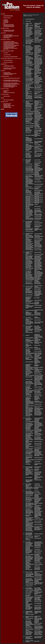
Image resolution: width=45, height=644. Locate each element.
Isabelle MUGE (37, 462)
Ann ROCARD (37, 556)
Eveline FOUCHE (38, 245)
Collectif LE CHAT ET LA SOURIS (30, 370)
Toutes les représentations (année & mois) (12, 78)
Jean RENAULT (37, 547)
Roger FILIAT (28, 242)
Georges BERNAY (29, 66)
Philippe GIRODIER (29, 268)
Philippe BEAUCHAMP (28, 56)
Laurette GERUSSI (38, 263)
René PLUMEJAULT (30, 512)
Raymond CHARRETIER (28, 122)
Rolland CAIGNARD (38, 107)
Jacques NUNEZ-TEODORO (29, 481)
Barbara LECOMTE (38, 383)
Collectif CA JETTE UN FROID (38, 103)
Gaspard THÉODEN (30, 597)
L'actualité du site (7, 106)
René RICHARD (29, 551)
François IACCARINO (30, 310)
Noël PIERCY (28, 509)
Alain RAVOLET (37, 544)
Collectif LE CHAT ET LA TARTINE (39, 370)
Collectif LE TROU (29, 379)
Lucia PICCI (37, 506)
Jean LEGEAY (28, 385)
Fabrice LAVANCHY (29, 362)
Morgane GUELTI (29, 276)
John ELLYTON (37, 224)
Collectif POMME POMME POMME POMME (38, 515)
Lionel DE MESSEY (29, 171)
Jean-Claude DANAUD (28, 162)
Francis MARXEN (38, 429)
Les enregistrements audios (9, 26)
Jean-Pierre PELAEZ (38, 498)
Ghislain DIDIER (29, 193)
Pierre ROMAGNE (29, 559)
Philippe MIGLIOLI (38, 443)
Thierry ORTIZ (28, 489)
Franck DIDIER (37, 192)
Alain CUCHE (28, 156)
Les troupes (6, 23)
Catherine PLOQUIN (38, 511)
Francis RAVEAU (29, 544)
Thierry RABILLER (38, 542)
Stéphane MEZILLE (29, 439)
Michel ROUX (28, 567)
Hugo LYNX (28, 416)
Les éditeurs (6, 53)
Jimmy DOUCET (38, 206)
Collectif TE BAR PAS (30, 590)
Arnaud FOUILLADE (30, 246)
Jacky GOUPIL (37, 271)
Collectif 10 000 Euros (30, 19)
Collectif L (28, 335)
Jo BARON (28, 51)
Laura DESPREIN (38, 186)
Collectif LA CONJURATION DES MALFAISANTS (30, 340)
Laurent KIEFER (38, 327)
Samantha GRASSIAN (39, 273)
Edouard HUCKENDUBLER (29, 300)
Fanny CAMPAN (38, 110)
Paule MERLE (28, 437)
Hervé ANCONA (29, 34)
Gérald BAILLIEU (38, 47)
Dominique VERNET (38, 626)
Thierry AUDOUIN (29, 40)
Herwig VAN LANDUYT (37, 622)
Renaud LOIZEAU (38, 413)
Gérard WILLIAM (38, 638)
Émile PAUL (37, 497)
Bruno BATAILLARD (29, 53)
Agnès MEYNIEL (38, 438)
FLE (4, 24)
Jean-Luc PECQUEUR (30, 498)
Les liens (5, 91)
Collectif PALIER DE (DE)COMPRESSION (30, 492)
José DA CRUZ (37, 160)
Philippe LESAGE (38, 404)
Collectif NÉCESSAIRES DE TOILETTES (29, 470)
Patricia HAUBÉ (37, 289)
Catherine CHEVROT (30, 126)
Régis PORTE (37, 517)
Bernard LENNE (38, 391)
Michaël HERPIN (38, 292)
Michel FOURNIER (38, 246)
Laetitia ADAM (37, 27)
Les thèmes (6, 21)
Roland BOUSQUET (38, 89)
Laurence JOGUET (29, 322)
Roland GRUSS (29, 275)
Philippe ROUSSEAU (30, 564)
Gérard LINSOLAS (38, 412)
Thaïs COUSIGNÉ (38, 154)
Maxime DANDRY (38, 162)
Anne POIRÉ (28, 513)
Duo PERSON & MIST (30, 504)
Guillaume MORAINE (30, 452)
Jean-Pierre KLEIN (38, 329)
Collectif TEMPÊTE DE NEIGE (38, 590)
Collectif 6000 (28, 21)
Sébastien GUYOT (29, 284)
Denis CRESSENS (38, 155)
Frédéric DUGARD (29, 215)
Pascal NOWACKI (38, 480)
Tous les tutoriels (7, 96)
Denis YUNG (37, 641)
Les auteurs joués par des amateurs (10, 83)
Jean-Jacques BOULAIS (28, 85)
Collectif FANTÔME (38, 234)
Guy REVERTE (37, 549)
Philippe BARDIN (38, 49)
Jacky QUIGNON (38, 538)
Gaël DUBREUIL (38, 211)
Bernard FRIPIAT (38, 248)
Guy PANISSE (37, 492)
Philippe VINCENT (29, 632)
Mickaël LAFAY (37, 345)
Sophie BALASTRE (29, 48)
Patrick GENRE (37, 261)
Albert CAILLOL (29, 108)
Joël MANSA (37, 420)
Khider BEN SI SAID (38, 62)
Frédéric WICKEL (29, 637)
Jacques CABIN (29, 107)
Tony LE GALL (37, 372)
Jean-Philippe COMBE (30, 135)
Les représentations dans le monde (10, 86)
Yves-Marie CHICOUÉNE (37, 126)
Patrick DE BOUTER (38, 169)
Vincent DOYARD (29, 210)
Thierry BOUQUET (38, 87)
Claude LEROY (29, 396)
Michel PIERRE (37, 509)
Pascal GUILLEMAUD (30, 277)
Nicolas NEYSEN (29, 468)
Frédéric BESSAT (38, 69)
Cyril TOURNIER (38, 604)
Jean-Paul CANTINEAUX (37, 111)
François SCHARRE (30, 575)
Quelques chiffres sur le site (9, 105)
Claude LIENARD (29, 412)
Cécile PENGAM (29, 500)
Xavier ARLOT (28, 38)
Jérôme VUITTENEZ (38, 634)
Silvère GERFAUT (38, 262)
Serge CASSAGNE (29, 114)
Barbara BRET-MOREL (37, 93)
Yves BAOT (37, 48)
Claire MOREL (28, 454)
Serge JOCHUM (38, 320)
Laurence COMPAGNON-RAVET (37, 135)
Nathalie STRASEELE (39, 583)
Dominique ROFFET (38, 557)
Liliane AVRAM (37, 42)
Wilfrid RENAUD (38, 546)
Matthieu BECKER (38, 59)
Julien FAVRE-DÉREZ (39, 236)
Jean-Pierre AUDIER (38, 39)
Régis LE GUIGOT (38, 374)
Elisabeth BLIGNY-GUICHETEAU (29, 74)
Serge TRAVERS (29, 607)
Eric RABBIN (28, 542)
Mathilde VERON (29, 628)
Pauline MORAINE (38, 452)
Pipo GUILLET (37, 277)
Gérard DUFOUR (29, 214)
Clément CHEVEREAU (37, 124)
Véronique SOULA (29, 580)
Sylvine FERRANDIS (38, 239)
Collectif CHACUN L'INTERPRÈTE (38, 116)
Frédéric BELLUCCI (38, 61)
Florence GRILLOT (38, 274)
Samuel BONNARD (29, 78)
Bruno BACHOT (29, 47)
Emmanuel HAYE (29, 291)
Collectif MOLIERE (29, 449)
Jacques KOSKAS (38, 330)
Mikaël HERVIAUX (29, 293)
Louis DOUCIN (37, 208)
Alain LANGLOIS (29, 356)
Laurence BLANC (38, 72)
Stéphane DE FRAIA (38, 170)
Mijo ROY (27, 568)
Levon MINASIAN (38, 445)
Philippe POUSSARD (30, 527)
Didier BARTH (28, 52)
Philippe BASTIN (38, 52)
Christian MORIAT (38, 454)
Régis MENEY (28, 434)
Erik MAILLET (37, 419)
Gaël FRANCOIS (29, 247)
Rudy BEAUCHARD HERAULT (38, 56)
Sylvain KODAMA (29, 330)
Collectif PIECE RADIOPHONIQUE (38, 508)
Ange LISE (28, 413)
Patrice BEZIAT (29, 70)
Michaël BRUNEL (38, 97)
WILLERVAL (28, 638)
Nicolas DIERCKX (29, 194)
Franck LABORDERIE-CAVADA (29, 345)
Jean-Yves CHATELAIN (37, 122)
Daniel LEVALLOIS (38, 406)
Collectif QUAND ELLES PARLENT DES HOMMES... (29, 534)
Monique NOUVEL (29, 480)
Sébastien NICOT (38, 473)
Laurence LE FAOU (38, 371)
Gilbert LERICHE (38, 394)
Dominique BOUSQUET (28, 89)
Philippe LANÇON (38, 354)
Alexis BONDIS (29, 77)
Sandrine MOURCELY (30, 460)
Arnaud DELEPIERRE (39, 178)
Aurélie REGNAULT (29, 546)
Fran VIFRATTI (28, 631)
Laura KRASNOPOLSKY (29, 332)
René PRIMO (37, 528)
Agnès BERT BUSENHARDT (37, 66)
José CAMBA (28, 110)
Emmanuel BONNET (38, 79)
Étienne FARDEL (29, 235)
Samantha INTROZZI (30, 315)
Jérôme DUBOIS (38, 210)
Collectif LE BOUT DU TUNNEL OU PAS (30, 368)
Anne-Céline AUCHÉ (30, 39)
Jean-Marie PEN (38, 499)
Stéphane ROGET (29, 558)
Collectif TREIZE (38, 607)
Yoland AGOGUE (38, 30)
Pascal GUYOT (37, 283)
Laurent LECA (37, 381)
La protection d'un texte (8, 74)
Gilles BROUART (29, 97)
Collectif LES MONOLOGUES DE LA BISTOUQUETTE (30, 402)
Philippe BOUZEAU (38, 91)
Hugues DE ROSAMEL (37, 172)
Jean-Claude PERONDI (37, 502)
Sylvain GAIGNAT (38, 252)
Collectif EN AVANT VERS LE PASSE (29, 229)
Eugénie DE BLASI (29, 169)
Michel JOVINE (37, 323)
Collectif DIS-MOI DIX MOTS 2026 (39, 202)
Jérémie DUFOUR (38, 214)
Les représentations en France (9, 85)
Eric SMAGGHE (29, 579)
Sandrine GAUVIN (38, 259)
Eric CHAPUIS (37, 119)
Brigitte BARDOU (29, 50)
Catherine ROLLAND (38, 558)
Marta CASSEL (37, 114)
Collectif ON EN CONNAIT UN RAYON (30, 487)
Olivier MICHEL (29, 443)
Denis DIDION (37, 193)
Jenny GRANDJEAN (38, 272)
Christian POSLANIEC (39, 519)
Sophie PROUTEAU (38, 529)
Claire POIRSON (38, 513)
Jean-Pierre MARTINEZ (37, 428)
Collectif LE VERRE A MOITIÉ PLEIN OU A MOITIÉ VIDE (39, 379)
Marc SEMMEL (29, 576)
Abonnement (6, 49)
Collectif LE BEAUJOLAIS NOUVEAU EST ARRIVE (38, 362)
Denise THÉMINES (38, 595)
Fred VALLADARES (29, 618)
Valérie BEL (28, 60)
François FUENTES (29, 250)
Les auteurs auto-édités (8, 62)
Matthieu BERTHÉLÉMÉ (29, 68)
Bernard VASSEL (29, 623)
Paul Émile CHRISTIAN (28, 129)
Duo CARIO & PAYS (30, 113)
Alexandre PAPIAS (29, 494)
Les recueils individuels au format (11, 36)
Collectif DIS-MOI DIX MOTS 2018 (30, 196)
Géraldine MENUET (38, 434)
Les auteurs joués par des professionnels (11, 84)
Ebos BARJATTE (38, 50)
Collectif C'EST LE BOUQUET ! (38, 101)
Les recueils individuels (8, 35)
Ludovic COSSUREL (38, 146)
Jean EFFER (37, 221)
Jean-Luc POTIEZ (38, 521)
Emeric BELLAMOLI (38, 60)
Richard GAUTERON (30, 259)
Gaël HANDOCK (38, 288)
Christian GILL (28, 265)
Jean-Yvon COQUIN (38, 141)
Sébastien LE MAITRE (39, 375)
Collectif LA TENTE (29, 343)
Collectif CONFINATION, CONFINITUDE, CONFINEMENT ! (29, 139)
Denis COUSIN (29, 155)
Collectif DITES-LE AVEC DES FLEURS (30, 204)
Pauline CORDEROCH (28, 145)
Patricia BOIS (37, 75)
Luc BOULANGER (38, 85)
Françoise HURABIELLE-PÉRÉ (30, 305)
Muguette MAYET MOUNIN (38, 432)
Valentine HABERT (29, 286)
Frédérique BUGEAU (38, 98)
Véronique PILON (29, 510)
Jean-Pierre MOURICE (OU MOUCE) (29, 462)
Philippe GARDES (38, 256)
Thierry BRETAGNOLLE (29, 95)
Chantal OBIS (37, 484)
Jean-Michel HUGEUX (30, 303)
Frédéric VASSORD (38, 623)
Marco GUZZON (38, 284)
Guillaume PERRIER (38, 503)
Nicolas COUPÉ (29, 152)
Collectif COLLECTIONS (37, 133)
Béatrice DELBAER (29, 177)
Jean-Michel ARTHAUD (37, 38)
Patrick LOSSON (29, 415)
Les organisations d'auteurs (9, 47)
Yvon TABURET (29, 588)
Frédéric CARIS (37, 113)
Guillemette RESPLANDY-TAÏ (29, 550)
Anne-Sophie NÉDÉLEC (37, 470)
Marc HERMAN (29, 292)
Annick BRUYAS (29, 98)
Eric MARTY (28, 429)
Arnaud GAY (28, 260)
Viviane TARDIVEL (29, 589)
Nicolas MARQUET (38, 424)
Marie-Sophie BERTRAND (37, 68)
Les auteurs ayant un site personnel (10, 42)
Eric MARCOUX (29, 423)
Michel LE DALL (29, 371)
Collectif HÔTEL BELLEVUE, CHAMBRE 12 (29, 298)
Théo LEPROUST (38, 393)
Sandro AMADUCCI (29, 33)
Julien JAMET (28, 317)
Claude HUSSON (38, 307)
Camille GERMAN (29, 263)
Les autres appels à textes (9, 31)
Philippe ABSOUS (29, 27)
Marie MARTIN (28, 426)
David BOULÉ (28, 87)
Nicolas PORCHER (29, 517)
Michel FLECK (37, 242)
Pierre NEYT (37, 468)
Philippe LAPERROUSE (29, 359)
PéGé (35, 504)
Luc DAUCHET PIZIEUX (37, 166)
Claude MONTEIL (29, 450)
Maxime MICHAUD (38, 441)
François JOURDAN (29, 323)
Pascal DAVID (37, 167)
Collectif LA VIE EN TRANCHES (38, 343)
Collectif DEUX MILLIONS (37, 188)
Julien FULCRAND (38, 250)
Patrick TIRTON (29, 599)
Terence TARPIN (38, 589)
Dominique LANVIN (29, 357)
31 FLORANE (37, 244)
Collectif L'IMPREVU (30, 338)
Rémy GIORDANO (38, 265)
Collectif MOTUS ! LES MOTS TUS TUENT (29, 458)
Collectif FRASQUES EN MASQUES (30, 248)
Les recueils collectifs (8, 37)
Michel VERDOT (38, 625)
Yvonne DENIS (37, 180)
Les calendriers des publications (10, 68)
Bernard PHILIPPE (29, 506)
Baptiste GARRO (29, 258)
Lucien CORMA (37, 145)
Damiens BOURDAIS (30, 88)
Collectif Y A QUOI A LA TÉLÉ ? (30, 641)
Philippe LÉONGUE (29, 409)
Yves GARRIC (37, 257)
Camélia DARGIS (29, 166)
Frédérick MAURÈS (38, 430)
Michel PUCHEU (29, 530)
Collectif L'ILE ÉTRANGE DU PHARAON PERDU (38, 335)
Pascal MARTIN (37, 426)
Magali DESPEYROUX (29, 186)
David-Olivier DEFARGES (37, 174)
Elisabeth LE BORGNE (37, 365)
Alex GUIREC (37, 280)
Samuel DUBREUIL (29, 212)
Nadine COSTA (29, 147)
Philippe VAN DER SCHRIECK (38, 620)
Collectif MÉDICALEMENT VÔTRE (29, 441)
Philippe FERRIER (38, 240)
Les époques (6, 22)
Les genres (6, 20)
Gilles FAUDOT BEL (30, 236)
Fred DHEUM (28, 192)
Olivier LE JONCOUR (30, 375)
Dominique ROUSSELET (28, 566)
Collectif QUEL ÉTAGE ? (37, 536)
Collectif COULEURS (38, 150)
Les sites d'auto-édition (8, 60)
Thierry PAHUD (29, 491)
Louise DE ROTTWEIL (30, 174)
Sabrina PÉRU (28, 505)
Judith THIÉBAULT (38, 597)
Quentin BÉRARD (38, 70)
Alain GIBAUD (28, 264)
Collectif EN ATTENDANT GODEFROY (28, 226)
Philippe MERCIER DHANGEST (29, 436)
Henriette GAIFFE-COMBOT (29, 252)
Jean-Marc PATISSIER (37, 496)
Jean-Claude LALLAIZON (28, 352)
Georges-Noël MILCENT (28, 445)
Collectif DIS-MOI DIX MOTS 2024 (30, 202)
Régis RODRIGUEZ (29, 557)
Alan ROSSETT (37, 561)
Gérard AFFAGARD (38, 29)
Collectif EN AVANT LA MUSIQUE (38, 226)
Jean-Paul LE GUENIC (28, 374)
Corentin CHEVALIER (30, 124)
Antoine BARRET (38, 51)
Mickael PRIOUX (29, 529)
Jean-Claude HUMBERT (37, 303)
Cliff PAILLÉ (37, 491)
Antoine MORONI (29, 455)
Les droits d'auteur (7, 72)
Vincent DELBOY (38, 177)
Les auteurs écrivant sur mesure (10, 46)
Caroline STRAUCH (29, 584)
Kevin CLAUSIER (38, 130)
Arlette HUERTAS (38, 300)
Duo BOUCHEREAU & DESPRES (38, 82)
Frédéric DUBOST (29, 211)
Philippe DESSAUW (29, 188)
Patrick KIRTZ (37, 328)
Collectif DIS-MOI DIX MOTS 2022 (30, 200)
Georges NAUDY (38, 467)
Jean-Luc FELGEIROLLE (29, 239)
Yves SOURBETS (38, 580)
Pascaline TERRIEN (38, 592)
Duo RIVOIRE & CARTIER (29, 553)
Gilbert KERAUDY (29, 326)
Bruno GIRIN (28, 267)
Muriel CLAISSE (29, 130)
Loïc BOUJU (37, 83)
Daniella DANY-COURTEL (37, 164)
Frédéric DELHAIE (29, 180)
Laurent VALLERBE (38, 618)
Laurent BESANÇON (30, 69)
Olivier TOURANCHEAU (29, 604)
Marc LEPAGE (37, 392)
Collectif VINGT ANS (38, 632)
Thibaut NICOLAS (38, 472)
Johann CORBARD (29, 143)
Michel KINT (28, 328)
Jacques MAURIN (29, 432)
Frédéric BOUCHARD (30, 82)
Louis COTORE (29, 148)
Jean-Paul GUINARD (30, 280)
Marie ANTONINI (38, 36)
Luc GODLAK (28, 271)
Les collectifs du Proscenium (9, 30)
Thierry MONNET (38, 449)
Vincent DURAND (38, 217)
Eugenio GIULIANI (38, 268)
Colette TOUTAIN (38, 606)
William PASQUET (29, 495)
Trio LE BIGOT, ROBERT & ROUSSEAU (29, 365)
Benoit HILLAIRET (29, 295)
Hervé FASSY (37, 235)
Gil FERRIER (28, 240)
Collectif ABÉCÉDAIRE (37, 26)
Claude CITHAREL (38, 129)
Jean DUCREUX (29, 213)
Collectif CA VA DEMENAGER (28, 105)
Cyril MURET (28, 464)
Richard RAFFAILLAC (39, 543)
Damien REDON (38, 545)
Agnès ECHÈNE (29, 221)
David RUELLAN (29, 569)
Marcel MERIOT (38, 436)
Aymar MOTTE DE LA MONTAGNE (39, 455)
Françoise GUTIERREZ (37, 281)
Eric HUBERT (37, 298)
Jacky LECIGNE (38, 382)
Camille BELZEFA (29, 62)
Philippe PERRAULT (30, 503)
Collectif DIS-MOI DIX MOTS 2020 (30, 198)
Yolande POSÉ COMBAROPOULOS (30, 519)
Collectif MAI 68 (29, 419)
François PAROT (38, 494)
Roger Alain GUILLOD (30, 278)
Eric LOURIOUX (38, 415)
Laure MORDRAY (29, 453)
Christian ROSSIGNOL (28, 563)
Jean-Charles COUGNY (28, 150)
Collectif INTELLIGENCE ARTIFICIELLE (38, 313)
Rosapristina (28, 560)
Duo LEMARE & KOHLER (29, 389)
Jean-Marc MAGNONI (39, 418)
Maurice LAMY (28, 354)
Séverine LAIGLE (38, 350)
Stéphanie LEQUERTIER (28, 394)
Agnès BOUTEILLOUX (29, 91)
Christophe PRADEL (38, 527)
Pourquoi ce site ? (7, 104)
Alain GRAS (28, 273)
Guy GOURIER (29, 272)
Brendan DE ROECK (30, 172)
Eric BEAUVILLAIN (29, 59)
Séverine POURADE (38, 525)
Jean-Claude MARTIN (39, 425)
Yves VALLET (28, 620)
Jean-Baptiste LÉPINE (39, 409)
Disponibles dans (9, 24)
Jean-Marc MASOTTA (30, 430)
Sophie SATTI (37, 573)
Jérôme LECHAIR (29, 382)
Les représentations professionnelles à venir (12, 81)
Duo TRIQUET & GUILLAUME (29, 609)
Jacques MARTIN (29, 425)
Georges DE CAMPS (30, 170)
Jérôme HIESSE (38, 293)
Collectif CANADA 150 (30, 111)
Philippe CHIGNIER (29, 127)
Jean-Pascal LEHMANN (28, 387)
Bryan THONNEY (29, 598)
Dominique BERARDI (30, 64)
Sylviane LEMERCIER (39, 389)
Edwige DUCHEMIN (38, 212)
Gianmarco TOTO (38, 602)
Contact (2, 109)
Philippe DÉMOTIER (38, 190)
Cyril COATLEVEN (38, 131)
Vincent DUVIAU (38, 219)
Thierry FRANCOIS (38, 247)
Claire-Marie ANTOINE (28, 36)
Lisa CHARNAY (37, 120)
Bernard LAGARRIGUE (37, 348)
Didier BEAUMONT (38, 58)
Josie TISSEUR (37, 599)
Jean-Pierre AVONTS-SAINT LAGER (30, 42)
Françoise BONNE (38, 78)
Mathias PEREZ (37, 500)
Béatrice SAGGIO (29, 572)
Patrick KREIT (37, 332)
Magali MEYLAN (29, 438)
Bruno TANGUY (37, 588)
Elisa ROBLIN (28, 556)
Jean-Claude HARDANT (28, 289)
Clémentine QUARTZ (38, 534)
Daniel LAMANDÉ (38, 352)
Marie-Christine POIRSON (29, 515)
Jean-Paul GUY (29, 283)
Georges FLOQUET (29, 244)
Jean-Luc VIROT (38, 633)
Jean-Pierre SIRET (38, 577)
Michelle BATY (37, 53)
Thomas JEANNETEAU (37, 317)
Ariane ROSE (37, 560)
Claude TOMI (28, 600)
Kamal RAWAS (28, 545)
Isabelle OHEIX (37, 485)
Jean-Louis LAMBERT (30, 353)
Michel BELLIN (28, 61)
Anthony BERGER (38, 64)
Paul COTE (37, 147)
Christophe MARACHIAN (37, 422)
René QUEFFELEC (29, 536)
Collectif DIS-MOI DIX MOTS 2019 (39, 196)
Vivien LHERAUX (29, 410)
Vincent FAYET (37, 237)
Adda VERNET (28, 626)
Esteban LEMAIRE (38, 387)
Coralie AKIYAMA (38, 31)
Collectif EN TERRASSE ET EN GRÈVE (38, 229)
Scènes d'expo (6, 38)
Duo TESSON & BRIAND (37, 593)
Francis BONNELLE (29, 79)
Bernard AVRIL (28, 44)
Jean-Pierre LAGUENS (28, 350)
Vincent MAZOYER (29, 433)
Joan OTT (36, 489)
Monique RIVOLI (38, 553)
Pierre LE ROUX (29, 377)
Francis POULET (38, 523)
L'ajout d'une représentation (9, 87)
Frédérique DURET (29, 218)
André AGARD (28, 30)
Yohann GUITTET (29, 281)
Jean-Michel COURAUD (28, 154)
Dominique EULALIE (30, 231)
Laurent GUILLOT (38, 278)
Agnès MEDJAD (38, 433)
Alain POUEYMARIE (30, 523)
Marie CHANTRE (29, 119)
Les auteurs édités (7, 55)
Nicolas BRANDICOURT (29, 93)
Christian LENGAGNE (30, 391)
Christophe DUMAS (38, 215)
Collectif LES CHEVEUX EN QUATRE (37, 399)
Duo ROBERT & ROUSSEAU (38, 555)
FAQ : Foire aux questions (8, 100)
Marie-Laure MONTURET (37, 450)
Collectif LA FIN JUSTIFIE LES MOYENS (37, 340)
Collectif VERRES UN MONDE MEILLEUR (39, 628)
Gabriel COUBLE (38, 148)
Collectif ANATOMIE (38, 33)
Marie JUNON (28, 324)
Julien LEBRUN (29, 381)
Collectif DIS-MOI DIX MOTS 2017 (39, 194)
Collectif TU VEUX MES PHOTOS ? (38, 609)
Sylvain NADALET (29, 467)
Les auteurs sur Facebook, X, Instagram (11, 43)
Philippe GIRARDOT (38, 266)
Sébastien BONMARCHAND (38, 77)
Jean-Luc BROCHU (38, 95)
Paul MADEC (28, 418)
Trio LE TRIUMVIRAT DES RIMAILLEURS (38, 377)
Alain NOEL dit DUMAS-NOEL (37, 474)
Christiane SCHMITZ (38, 575)
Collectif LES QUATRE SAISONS (38, 402)
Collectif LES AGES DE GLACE (38, 396)
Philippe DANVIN (29, 164)
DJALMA (36, 204)
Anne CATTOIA (29, 115)
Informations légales (7, 107)
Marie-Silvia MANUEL (30, 422)
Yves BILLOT (37, 71)
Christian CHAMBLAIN (39, 118)
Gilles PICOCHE (29, 508)
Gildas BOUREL (38, 88)
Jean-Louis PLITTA (29, 511)
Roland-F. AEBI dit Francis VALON (29, 29)
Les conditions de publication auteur (10, 48)
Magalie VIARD (37, 630)
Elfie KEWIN (37, 326)
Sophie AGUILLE (29, 31)
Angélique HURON (38, 305)
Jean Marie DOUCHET (28, 208)
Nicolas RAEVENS (29, 543)
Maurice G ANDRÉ (38, 34)
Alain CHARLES (29, 120)
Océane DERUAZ (38, 182)
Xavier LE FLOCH (29, 372)
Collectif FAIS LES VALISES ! (29, 234)
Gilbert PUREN (37, 530)
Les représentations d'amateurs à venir (11, 80)
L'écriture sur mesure (8, 69)
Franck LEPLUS (29, 393)
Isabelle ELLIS (28, 224)
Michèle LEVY (37, 408)
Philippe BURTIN (29, 99)
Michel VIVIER (28, 634)
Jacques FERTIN (29, 241)
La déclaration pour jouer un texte (10, 73)
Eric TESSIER (28, 593)
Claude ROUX (37, 566)
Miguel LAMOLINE (38, 353)
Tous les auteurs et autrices (9, 41)
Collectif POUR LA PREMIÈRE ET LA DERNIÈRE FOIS (29, 525)
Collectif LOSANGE (38, 414)
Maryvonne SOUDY (38, 579)
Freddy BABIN (37, 46)
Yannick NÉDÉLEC (29, 472)
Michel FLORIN (29, 245)
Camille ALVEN (37, 32)
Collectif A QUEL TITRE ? (29, 24)
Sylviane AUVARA (38, 40)
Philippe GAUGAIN (38, 258)
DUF (35, 213)
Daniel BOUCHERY (29, 83)
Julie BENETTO (29, 63)
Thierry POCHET (38, 512)
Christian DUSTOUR (30, 219)
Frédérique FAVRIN (29, 237)
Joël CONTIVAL (29, 141)
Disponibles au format (9, 25)
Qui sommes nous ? (7, 103)
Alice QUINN (28, 540)
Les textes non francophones (9, 92)
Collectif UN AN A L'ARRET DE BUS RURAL (29, 612)
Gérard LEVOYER (29, 408)
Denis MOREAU (38, 453)
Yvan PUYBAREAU (29, 531)
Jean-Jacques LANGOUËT (37, 356)
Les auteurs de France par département (11, 45)
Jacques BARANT (29, 49)
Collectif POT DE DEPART (29, 521)
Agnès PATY (28, 497)
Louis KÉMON (28, 327)
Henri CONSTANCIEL (39, 139)
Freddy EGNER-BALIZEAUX (29, 223)
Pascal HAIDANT (29, 288)
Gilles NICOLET (29, 473)
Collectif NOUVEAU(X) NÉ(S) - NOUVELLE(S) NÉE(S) (39, 477)
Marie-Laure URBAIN (30, 614)
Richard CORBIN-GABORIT (38, 143)
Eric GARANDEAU (29, 256)
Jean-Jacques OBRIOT (28, 485)
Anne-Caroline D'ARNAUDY (28, 160)
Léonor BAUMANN (29, 54)
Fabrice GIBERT (38, 264)
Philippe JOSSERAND (39, 322)
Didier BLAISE (28, 72)
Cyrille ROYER (37, 568)
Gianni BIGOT (28, 71)
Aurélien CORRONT (30, 146)
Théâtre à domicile (7, 18)
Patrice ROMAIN (38, 559)
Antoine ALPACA (29, 32)
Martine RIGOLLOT (38, 551)
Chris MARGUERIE (38, 423)
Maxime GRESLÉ (29, 274)
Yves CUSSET (28, 157)
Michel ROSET (28, 561)
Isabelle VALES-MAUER (38, 617)
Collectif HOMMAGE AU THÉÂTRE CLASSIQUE (38, 295)
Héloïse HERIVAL (38, 291)
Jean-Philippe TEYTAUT (28, 595)
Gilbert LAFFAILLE (29, 348)
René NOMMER (29, 477)
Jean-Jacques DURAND (28, 217)
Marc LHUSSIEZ (38, 410)
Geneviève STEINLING (37, 581)
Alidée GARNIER (29, 257)
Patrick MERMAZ (38, 437)
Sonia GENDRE (37, 260)
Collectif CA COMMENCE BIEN (29, 103)
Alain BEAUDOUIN (29, 58)
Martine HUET (28, 302)
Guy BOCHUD (28, 75)
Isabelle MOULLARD (38, 458)
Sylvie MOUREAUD (38, 460)
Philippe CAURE (29, 116)
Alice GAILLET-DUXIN (39, 254)
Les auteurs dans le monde (9, 44)
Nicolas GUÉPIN (38, 276)
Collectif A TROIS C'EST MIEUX (38, 24)
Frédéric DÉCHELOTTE (29, 190)
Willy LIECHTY (37, 411)
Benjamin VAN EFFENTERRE (28, 622)
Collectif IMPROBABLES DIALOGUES (29, 313)
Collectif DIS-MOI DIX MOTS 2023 (39, 200)
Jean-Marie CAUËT (38, 115)
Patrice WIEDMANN (38, 637)
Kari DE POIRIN (38, 171)
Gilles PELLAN (28, 499)
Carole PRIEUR (29, 528)
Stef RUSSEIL (37, 569)
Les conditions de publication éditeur (10, 57)
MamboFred (28, 420)
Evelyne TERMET (29, 592)
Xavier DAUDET (29, 167)
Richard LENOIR (29, 392)
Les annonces (6, 91)
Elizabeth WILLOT (29, 639)
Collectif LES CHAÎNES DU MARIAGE (28, 399)
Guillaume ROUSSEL (39, 564)
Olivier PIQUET (37, 510)
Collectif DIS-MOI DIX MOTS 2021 (39, 198)
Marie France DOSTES (28, 206)
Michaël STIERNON (29, 583)
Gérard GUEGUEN (38, 275)
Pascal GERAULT (29, 262)
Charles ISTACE (38, 315)
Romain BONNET (29, 80)
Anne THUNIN (37, 598)
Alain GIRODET (37, 267)
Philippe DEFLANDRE (39, 176)
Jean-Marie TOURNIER (28, 606)
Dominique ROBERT (30, 555)
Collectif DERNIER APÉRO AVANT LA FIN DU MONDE (29, 182)
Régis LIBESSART (29, 411)
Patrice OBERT (29, 484)
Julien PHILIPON (38, 505)
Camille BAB (28, 46)
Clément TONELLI (38, 600)
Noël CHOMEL (37, 127)
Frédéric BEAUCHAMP (37, 54)
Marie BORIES (37, 80)
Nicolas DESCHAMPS (39, 184)
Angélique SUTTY (29, 586)
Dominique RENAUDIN (28, 547)
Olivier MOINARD (38, 447)
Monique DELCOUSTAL (28, 178)
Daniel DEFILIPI (29, 176)
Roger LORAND (29, 414)
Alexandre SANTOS (29, 573)
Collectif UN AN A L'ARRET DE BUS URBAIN (38, 612)
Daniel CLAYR (28, 131)
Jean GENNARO (29, 261)
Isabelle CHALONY (29, 118)
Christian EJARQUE (38, 223)
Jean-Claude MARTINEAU (28, 428)
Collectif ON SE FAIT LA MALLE (38, 487)
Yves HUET (37, 302)
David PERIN (28, 502)
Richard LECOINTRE (30, 383)
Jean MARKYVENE (29, 424)
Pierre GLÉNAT (29, 270)
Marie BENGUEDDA (38, 63)
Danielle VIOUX (29, 633)
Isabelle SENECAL (38, 576)
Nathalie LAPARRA (38, 357)
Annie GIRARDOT (29, 266)
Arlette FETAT (37, 241)
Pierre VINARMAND (38, 631)
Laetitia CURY (37, 156)
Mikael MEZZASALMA (39, 439)
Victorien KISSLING (29, 329)
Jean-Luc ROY (37, 567)
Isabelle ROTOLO (38, 563)
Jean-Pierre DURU (38, 218)
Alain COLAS (28, 133)
